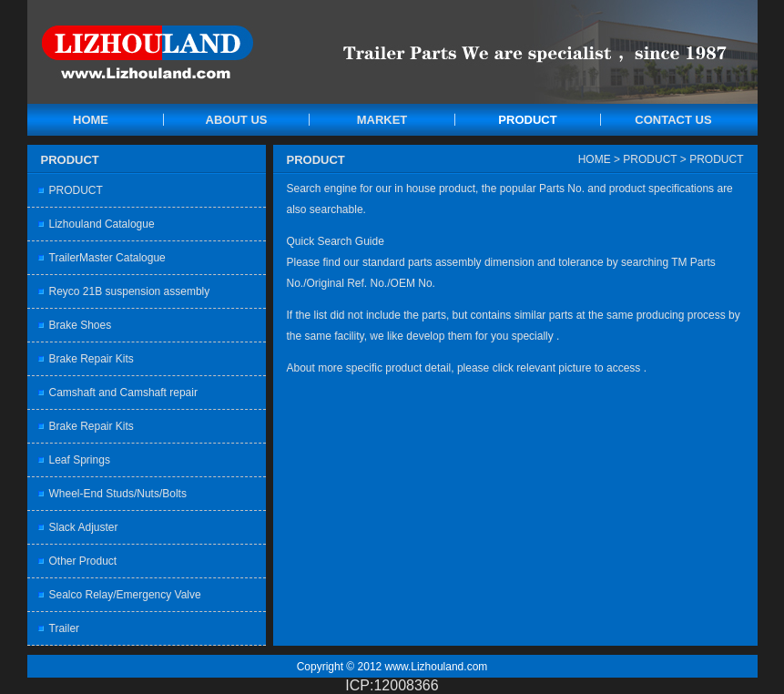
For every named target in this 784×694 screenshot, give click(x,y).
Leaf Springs (80, 460)
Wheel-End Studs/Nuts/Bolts (118, 494)
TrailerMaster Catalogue (107, 258)
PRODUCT (527, 120)
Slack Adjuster (84, 527)
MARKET (382, 120)
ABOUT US (237, 120)
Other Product (83, 561)
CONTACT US (673, 120)
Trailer (65, 628)
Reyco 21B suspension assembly (130, 291)
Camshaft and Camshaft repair (123, 393)
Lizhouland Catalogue (102, 224)
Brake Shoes (81, 325)
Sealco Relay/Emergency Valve (125, 595)
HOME (91, 120)
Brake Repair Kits (92, 359)
